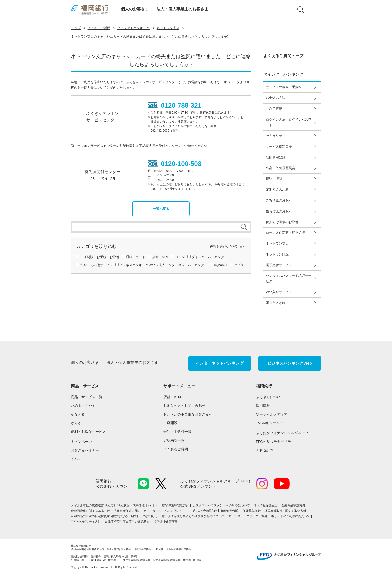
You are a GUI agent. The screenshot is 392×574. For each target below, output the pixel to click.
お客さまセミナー (85, 450)
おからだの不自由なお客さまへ (188, 414)
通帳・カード (136, 257)
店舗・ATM (160, 257)
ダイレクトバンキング (133, 28)
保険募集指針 (252, 511)
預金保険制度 (230, 511)
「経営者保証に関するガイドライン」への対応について (152, 511)
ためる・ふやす (83, 406)
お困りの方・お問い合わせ (184, 406)
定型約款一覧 (174, 440)
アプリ (239, 265)
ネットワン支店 (168, 28)
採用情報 (263, 406)
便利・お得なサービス (88, 432)
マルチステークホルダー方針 (248, 516)
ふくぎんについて (270, 397)
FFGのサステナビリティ (275, 442)
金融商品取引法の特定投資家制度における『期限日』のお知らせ (114, 516)
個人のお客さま (135, 9)
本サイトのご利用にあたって (291, 516)
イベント (78, 459)
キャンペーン (81, 442)
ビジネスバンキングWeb (290, 363)
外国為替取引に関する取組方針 (285, 511)
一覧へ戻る (161, 209)
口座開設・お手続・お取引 (100, 257)
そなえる (78, 414)
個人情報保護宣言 (266, 505)
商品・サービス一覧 (87, 397)
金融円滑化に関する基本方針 (90, 511)
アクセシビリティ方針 (86, 522)
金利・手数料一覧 (177, 432)
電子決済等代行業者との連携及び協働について (193, 516)
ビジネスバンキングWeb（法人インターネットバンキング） (163, 265)
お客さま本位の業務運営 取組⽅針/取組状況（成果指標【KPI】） (115, 505)
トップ (76, 28)
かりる (76, 423)
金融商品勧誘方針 (293, 505)
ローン (180, 257)
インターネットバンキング (220, 363)
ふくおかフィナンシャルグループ (282, 433)
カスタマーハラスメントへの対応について (221, 505)
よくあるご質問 (99, 28)
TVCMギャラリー (270, 423)
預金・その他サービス (97, 265)
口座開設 (170, 423)
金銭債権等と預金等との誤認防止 (127, 522)
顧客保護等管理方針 (176, 505)
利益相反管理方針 (205, 511)
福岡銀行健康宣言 (165, 522)
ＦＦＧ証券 (265, 450)
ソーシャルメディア (272, 414)
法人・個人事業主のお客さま (182, 9)
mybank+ (221, 265)
